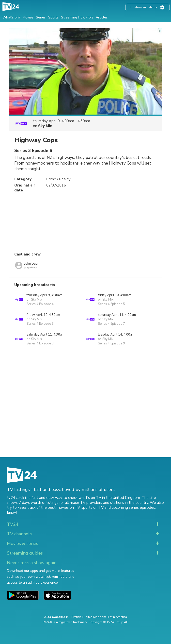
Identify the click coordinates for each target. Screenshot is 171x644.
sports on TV (93, 508)
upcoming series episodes (133, 508)
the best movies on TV (60, 508)
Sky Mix (45, 126)
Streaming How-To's (77, 17)
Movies (28, 17)
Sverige (76, 617)
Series (41, 17)
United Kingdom (95, 617)
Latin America (118, 617)
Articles (102, 17)
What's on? (11, 17)
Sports (53, 17)
